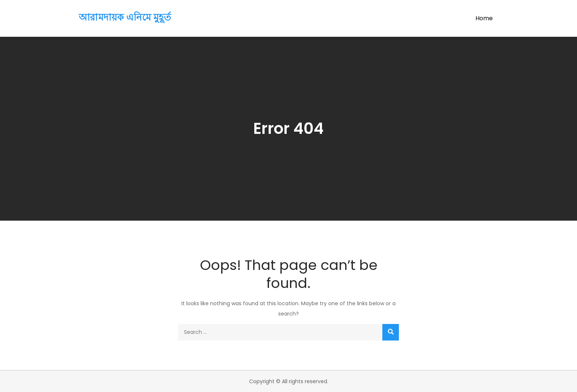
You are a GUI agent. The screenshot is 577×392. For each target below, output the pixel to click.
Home (484, 18)
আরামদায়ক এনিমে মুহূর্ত (125, 17)
